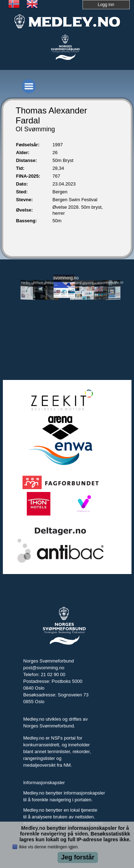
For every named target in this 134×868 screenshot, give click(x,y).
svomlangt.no (77, 283)
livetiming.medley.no (52, 283)
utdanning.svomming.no (89, 283)
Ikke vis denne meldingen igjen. (49, 847)
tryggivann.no (113, 283)
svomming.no (64, 278)
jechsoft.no (40, 283)
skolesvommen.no (101, 283)
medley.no (28, 283)
